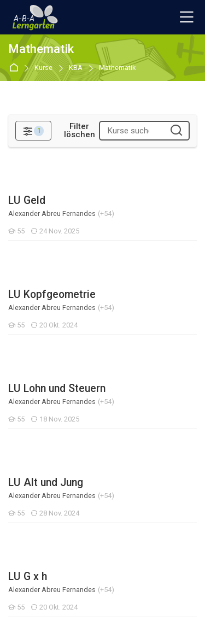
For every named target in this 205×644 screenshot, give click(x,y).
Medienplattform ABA (47, 485)
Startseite (16, 68)
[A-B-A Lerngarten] (36, 17)
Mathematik (117, 68)
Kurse (43, 68)
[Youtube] (113, 619)
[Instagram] (93, 619)
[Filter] (33, 131)
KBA (76, 68)
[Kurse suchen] (176, 131)
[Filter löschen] (79, 131)
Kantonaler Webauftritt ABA (58, 505)
